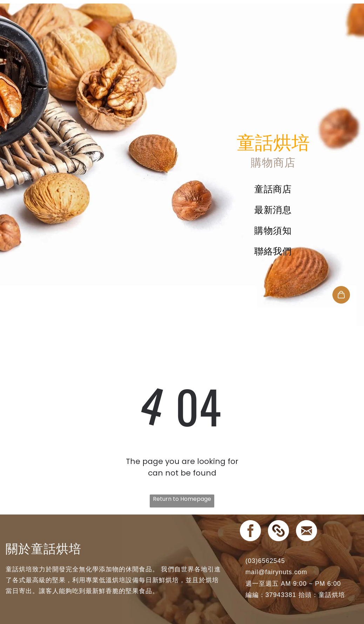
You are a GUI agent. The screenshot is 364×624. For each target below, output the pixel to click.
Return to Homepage (182, 499)
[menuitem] (273, 189)
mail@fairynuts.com (276, 572)
